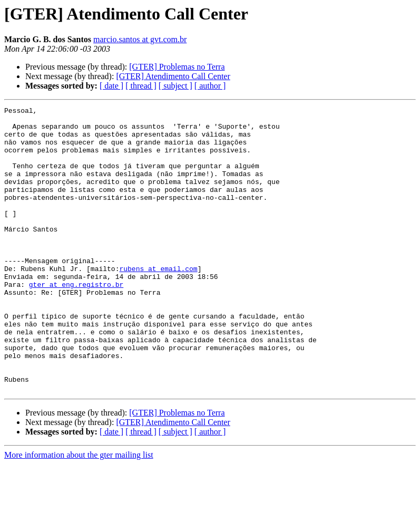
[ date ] (111, 86)
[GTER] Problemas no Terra (177, 67)
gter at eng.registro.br (76, 321)
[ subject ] (175, 86)
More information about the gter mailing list (79, 512)
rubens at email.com (158, 302)
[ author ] (210, 86)
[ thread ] (141, 86)
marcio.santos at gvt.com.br (140, 39)
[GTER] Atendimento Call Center (173, 76)
